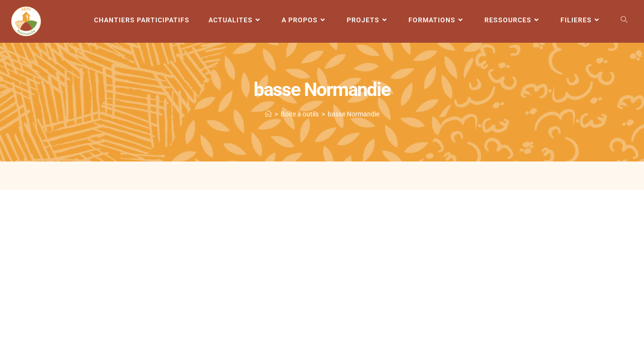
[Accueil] (268, 114)
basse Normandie (354, 114)
